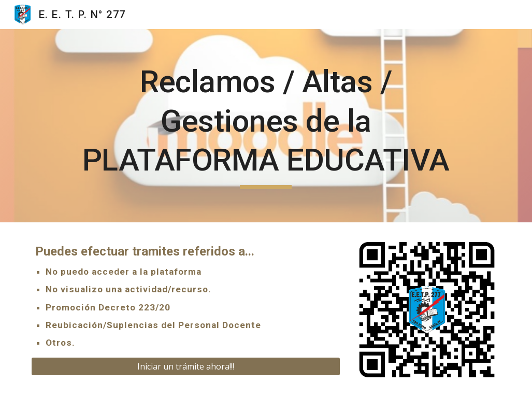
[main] (266, 126)
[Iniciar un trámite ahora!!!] (186, 366)
